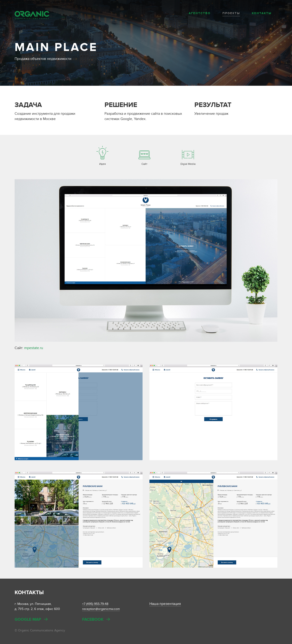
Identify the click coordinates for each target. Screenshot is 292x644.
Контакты (262, 13)
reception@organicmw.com (101, 609)
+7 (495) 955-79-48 (95, 604)
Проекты (231, 13)
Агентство (200, 13)
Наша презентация (165, 604)
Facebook (93, 620)
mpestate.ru (34, 348)
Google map (28, 620)
